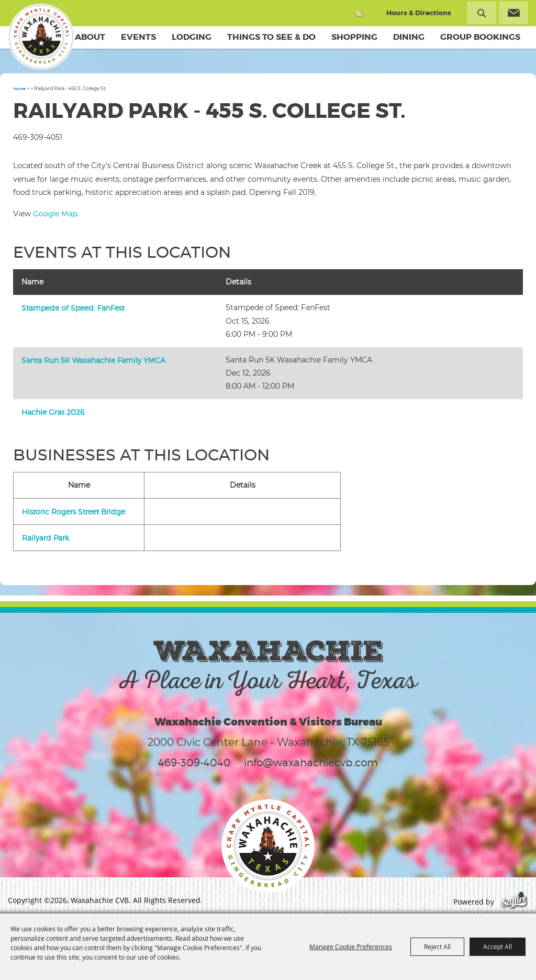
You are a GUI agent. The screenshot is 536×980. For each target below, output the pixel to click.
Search (482, 13)
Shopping (354, 37)
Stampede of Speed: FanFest (73, 308)
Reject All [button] (437, 946)
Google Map (55, 213)
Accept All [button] (498, 946)
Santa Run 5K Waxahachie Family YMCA (93, 360)
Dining (409, 37)
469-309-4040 (194, 763)
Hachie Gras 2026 (53, 412)
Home (19, 89)
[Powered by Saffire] (514, 902)
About (90, 37)
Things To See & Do (271, 37)
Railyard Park (46, 538)
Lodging (192, 37)
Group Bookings (480, 37)
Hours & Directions (419, 13)
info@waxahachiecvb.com (311, 763)
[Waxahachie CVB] (41, 37)
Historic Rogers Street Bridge (74, 511)
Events (138, 37)
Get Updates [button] (513, 13)
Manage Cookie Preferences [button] (351, 946)
